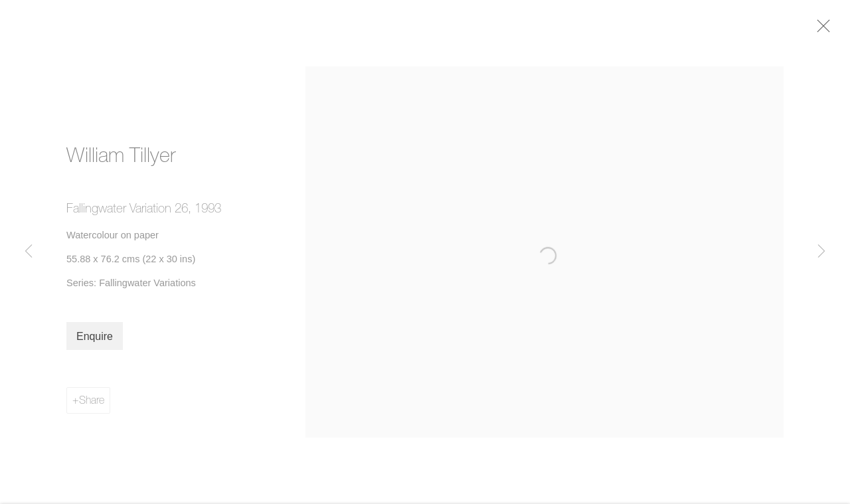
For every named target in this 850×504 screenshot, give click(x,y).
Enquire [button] (95, 341)
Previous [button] (29, 252)
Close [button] (829, 30)
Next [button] (821, 252)
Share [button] (92, 404)
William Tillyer (121, 159)
